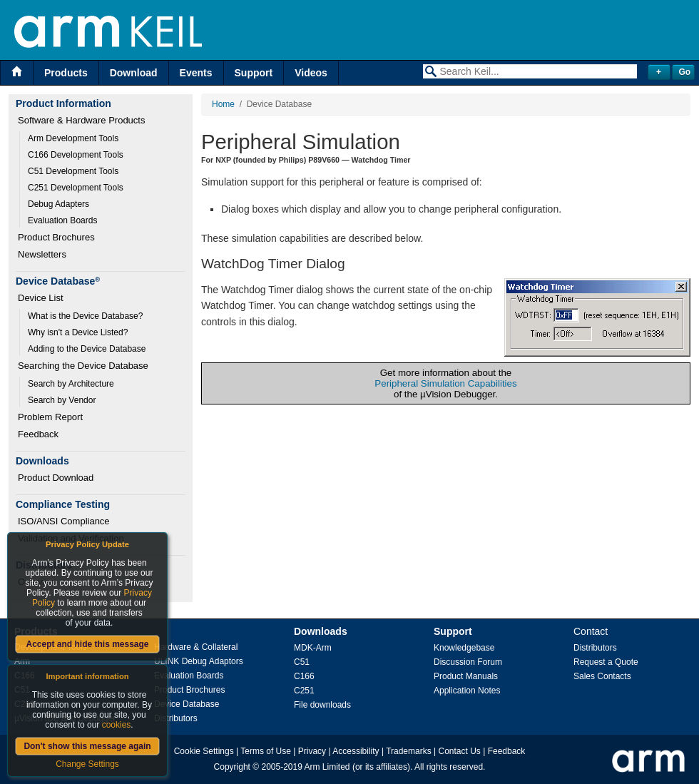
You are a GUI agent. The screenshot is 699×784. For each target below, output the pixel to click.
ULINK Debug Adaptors (199, 661)
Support (254, 73)
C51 (302, 662)
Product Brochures (56, 237)
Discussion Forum (468, 662)
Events (196, 73)
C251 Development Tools (76, 188)
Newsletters (42, 254)
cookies (117, 725)
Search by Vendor (62, 400)
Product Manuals (466, 676)
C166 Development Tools (76, 155)
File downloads (322, 705)
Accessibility (356, 751)
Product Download (56, 478)
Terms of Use (266, 751)
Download (134, 73)
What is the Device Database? (85, 316)
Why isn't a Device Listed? (78, 332)
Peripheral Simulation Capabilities (445, 383)
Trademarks (409, 751)
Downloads (321, 631)
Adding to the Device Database (87, 349)
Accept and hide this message (87, 644)
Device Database (187, 704)
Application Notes (467, 691)
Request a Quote (606, 662)
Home (223, 104)
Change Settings (87, 764)
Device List (41, 298)
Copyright (232, 767)
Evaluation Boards (62, 220)
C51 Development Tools (73, 171)
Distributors (176, 718)
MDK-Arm (313, 648)
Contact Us (460, 751)
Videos (311, 73)
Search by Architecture (71, 384)
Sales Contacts (602, 676)
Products (66, 73)
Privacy (312, 751)
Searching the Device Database (83, 366)
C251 (304, 691)
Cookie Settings (204, 751)
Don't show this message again (87, 746)
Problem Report (50, 417)
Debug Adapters (58, 204)
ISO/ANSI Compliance (64, 521)
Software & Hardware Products (81, 120)
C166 (304, 676)
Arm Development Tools (73, 138)
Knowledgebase (464, 648)
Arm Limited (327, 767)
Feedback (38, 434)
